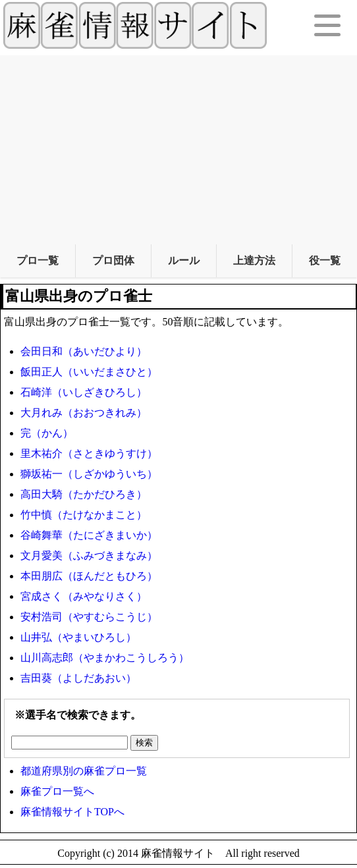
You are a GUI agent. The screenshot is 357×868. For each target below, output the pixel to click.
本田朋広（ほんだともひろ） (89, 576)
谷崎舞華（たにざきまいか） (89, 535)
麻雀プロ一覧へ (57, 791)
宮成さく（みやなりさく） (84, 596)
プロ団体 (113, 260)
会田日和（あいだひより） (84, 351)
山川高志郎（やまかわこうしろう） (105, 658)
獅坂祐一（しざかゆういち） (89, 474)
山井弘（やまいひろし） (78, 637)
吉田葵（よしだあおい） (78, 678)
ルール (184, 260)
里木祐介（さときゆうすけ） (89, 453)
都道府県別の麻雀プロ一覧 (84, 771)
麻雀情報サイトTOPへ (72, 812)
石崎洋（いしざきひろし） (84, 392)
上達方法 (254, 260)
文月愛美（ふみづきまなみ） (89, 556)
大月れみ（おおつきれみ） (84, 413)
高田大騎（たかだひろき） (84, 494)
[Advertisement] (178, 148)
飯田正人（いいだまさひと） (89, 372)
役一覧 (325, 260)
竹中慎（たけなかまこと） (84, 515)
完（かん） (47, 433)
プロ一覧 (38, 260)
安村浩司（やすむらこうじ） (89, 617)
